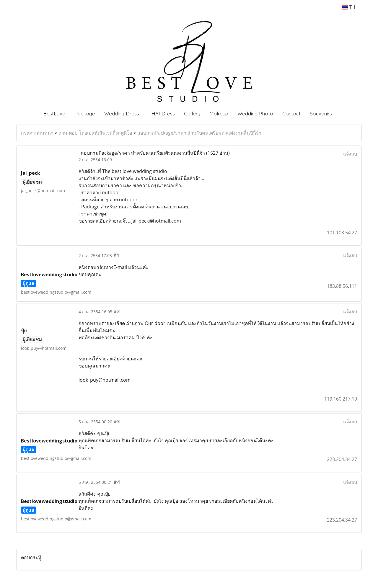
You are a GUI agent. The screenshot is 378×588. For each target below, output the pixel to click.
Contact (291, 113)
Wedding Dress (122, 113)
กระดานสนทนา (37, 133)
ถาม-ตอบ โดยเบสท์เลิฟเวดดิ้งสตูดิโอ (95, 133)
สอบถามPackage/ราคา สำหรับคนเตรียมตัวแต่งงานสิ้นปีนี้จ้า (199, 133)
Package (85, 113)
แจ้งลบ (350, 154)
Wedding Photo (255, 113)
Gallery (192, 113)
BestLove (54, 113)
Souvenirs (321, 113)
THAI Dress (162, 113)
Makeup (219, 113)
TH (348, 7)
